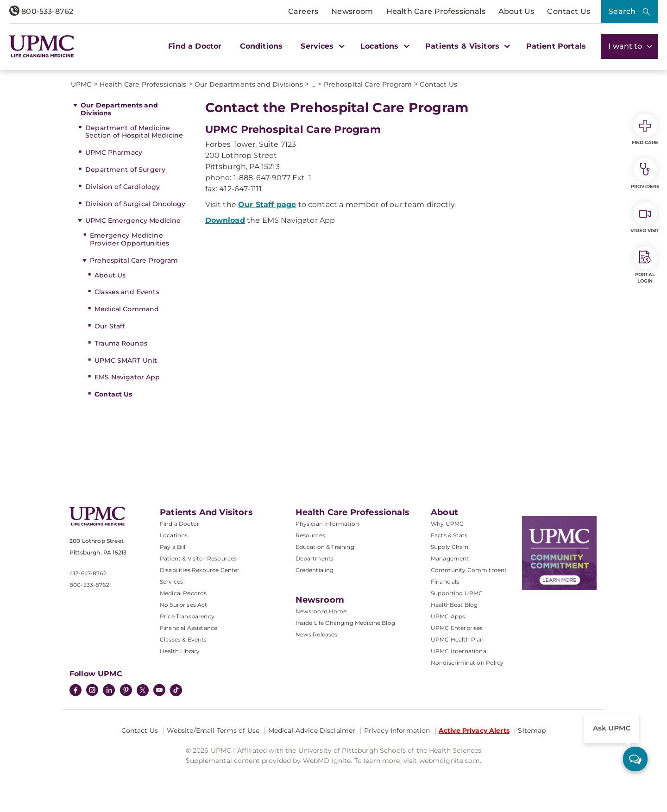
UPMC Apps (448, 616)
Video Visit (645, 218)
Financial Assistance (189, 628)
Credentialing (315, 570)
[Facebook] (76, 691)
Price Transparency (187, 616)
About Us (516, 11)
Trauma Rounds (121, 343)
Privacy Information (397, 730)
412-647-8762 (88, 573)
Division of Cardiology (123, 187)
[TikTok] (176, 690)
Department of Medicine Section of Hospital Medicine (134, 132)
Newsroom (352, 11)
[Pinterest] (126, 691)
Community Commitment (469, 570)
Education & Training (325, 547)
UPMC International (459, 651)
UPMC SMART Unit (126, 360)
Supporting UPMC (457, 593)
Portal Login (645, 265)
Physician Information (327, 524)
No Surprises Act (184, 605)
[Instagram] (92, 691)
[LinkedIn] (109, 691)
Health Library (180, 651)
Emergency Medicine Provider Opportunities (129, 239)
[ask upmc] (635, 759)
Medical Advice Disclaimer (312, 730)
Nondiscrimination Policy (467, 663)
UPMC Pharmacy (114, 152)
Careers (303, 11)
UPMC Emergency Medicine (133, 220)
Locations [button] (384, 46)
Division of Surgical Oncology (135, 204)
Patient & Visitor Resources (198, 558)
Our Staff (110, 326)
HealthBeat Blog (454, 605)
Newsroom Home (321, 611)
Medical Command (127, 309)
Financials (445, 582)
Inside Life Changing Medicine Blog (345, 623)
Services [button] (321, 46)
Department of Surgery (125, 170)
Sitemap (532, 730)
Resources (310, 535)
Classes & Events (183, 639)
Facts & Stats (449, 535)
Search (622, 11)
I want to (629, 46)
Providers (645, 174)
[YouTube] (159, 691)
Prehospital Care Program (134, 260)
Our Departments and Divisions (119, 109)
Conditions (261, 46)
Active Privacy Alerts (474, 730)
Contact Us (569, 11)
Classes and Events (127, 292)
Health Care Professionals (436, 11)
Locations (174, 535)
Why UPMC (447, 524)
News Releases (317, 634)
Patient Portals (556, 46)
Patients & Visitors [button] (466, 46)
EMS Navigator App (127, 377)
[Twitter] (143, 690)
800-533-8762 (41, 11)
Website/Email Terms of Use (213, 730)
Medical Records (183, 593)
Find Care (645, 130)
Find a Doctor (195, 46)
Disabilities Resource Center (200, 570)
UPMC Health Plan (457, 639)
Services (171, 582)
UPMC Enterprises (457, 628)
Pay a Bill (173, 547)
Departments (315, 558)
